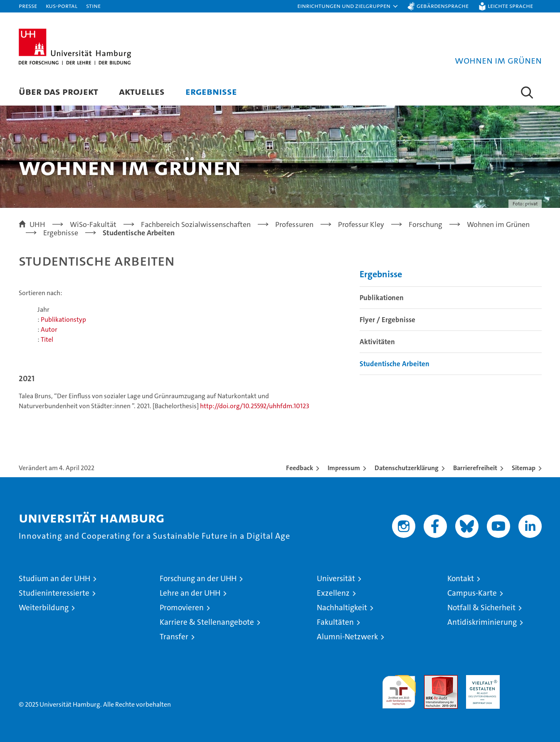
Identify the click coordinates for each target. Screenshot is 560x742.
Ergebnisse (211, 91)
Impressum (344, 468)
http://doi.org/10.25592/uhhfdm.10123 (255, 406)
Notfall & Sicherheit (481, 608)
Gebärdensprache (443, 6)
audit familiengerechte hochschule (399, 688)
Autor (49, 329)
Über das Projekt (58, 91)
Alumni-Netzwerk (347, 637)
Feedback (300, 468)
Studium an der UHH (54, 578)
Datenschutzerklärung (407, 468)
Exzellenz (333, 593)
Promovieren (182, 608)
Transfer (174, 637)
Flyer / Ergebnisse (387, 320)
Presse (28, 6)
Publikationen (382, 298)
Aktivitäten (377, 342)
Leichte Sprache (510, 6)
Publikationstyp (63, 319)
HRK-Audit (481, 679)
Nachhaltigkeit (342, 608)
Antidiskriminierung (482, 622)
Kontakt (461, 578)
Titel (47, 339)
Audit (432, 679)
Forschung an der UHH (198, 578)
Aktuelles (142, 91)
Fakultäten (335, 622)
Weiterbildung (44, 608)
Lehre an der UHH (190, 593)
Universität (336, 578)
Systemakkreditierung (525, 679)
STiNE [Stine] (93, 6)
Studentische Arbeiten (395, 364)
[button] (348, 6)
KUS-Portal (62, 6)
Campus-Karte (472, 593)
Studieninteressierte (54, 593)
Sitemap (524, 468)
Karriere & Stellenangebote (207, 622)
